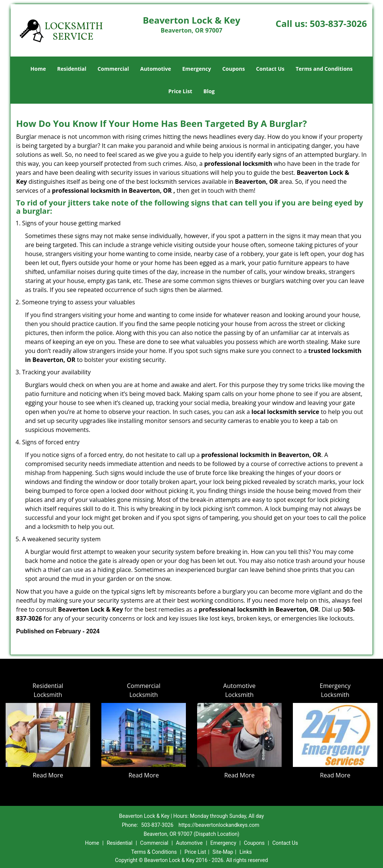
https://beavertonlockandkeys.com (219, 825)
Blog (209, 91)
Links (246, 852)
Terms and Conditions (324, 69)
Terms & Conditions (154, 852)
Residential (72, 69)
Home (38, 69)
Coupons (233, 69)
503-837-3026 (338, 23)
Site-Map (223, 852)
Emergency (197, 69)
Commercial (113, 69)
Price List (180, 91)
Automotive (156, 69)
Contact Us (270, 69)
